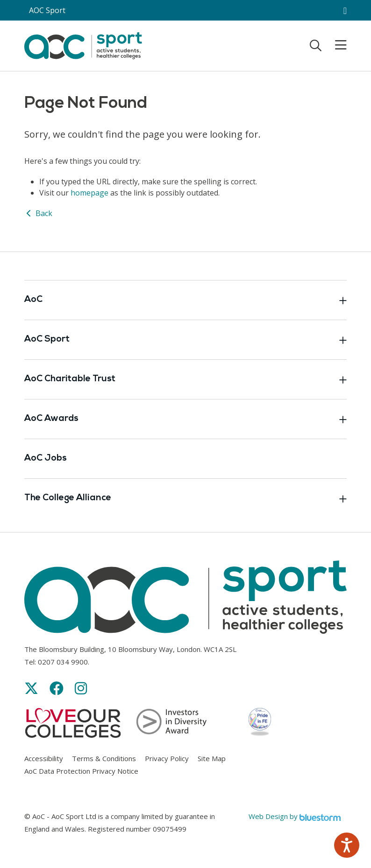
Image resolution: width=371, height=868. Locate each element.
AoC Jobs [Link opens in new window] (46, 458)
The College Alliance (185, 498)
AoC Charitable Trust (185, 379)
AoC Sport (185, 340)
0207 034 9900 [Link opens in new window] (63, 662)
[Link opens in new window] (31, 688)
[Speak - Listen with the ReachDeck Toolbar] (347, 845)
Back (38, 213)
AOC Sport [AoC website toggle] (47, 10)
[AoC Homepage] (83, 45)
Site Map (212, 758)
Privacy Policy (167, 758)
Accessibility (44, 758)
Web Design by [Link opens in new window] (295, 816)
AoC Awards (185, 419)
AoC (185, 300)
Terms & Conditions (104, 758)
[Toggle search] (316, 45)
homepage (89, 193)
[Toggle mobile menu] (335, 45)
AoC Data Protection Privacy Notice (81, 771)
